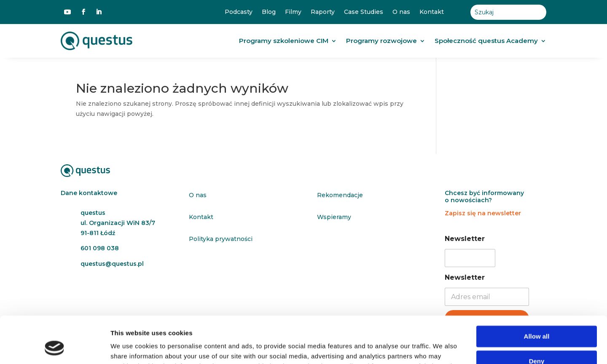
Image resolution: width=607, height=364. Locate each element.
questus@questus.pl (112, 264)
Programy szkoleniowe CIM (284, 41)
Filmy (293, 12)
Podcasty (239, 12)
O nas (401, 12)
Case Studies (364, 12)
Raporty (323, 12)
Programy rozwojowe (381, 41)
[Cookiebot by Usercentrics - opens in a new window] (55, 348)
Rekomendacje (340, 195)
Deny (537, 319)
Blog (269, 12)
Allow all (537, 294)
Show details (130, 347)
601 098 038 (100, 248)
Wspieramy (334, 217)
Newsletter (465, 239)
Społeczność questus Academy (486, 41)
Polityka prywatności (221, 239)
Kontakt (432, 12)
